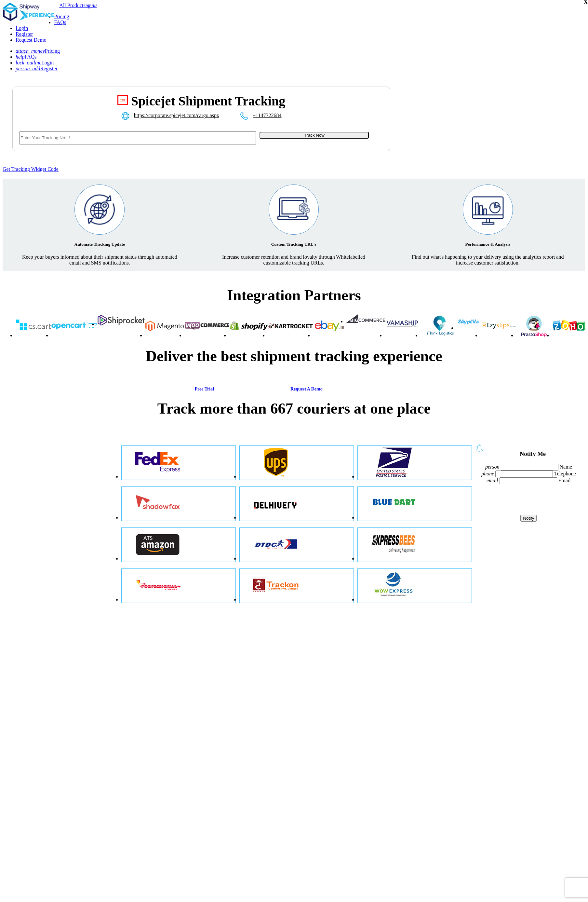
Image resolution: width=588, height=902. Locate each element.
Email (565, 480)
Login (22, 28)
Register (24, 34)
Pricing (61, 16)
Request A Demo (307, 389)
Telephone (565, 474)
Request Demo (31, 40)
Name (566, 467)
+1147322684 (267, 115)
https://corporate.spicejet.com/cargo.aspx (177, 115)
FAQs (60, 22)
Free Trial (204, 389)
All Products (72, 5)
